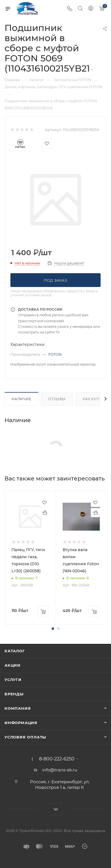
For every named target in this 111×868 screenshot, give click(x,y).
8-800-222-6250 (57, 759)
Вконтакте (55, 809)
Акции (13, 665)
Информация (21, 723)
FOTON (55, 354)
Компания (18, 708)
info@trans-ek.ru (60, 770)
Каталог (15, 651)
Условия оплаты (25, 737)
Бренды (14, 694)
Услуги (13, 680)
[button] (53, 629)
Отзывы (57, 399)
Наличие (21, 399)
